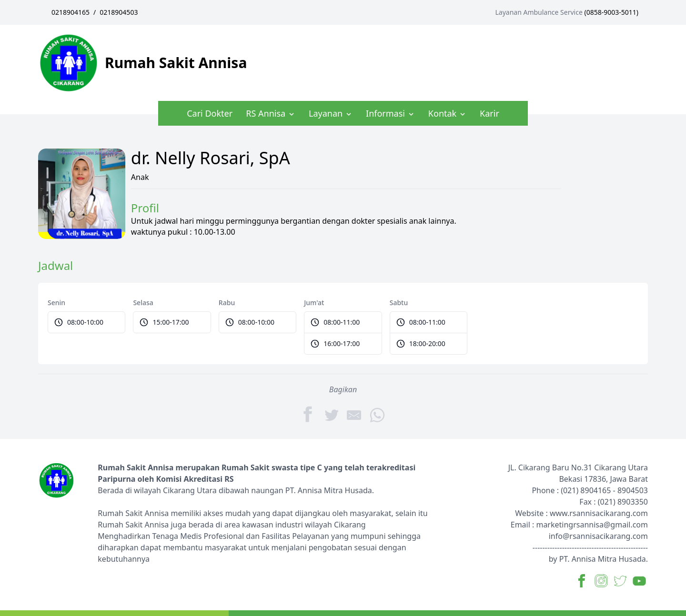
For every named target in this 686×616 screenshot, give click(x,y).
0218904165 (71, 12)
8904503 (633, 490)
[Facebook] (309, 414)
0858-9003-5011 (611, 12)
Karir (489, 113)
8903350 (633, 502)
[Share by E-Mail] (354, 414)
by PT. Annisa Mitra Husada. (598, 559)
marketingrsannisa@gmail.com (592, 525)
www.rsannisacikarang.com (599, 513)
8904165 (595, 490)
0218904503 (119, 12)
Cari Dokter (210, 113)
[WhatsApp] (377, 414)
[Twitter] (332, 414)
